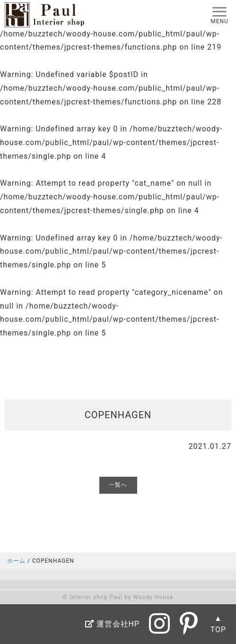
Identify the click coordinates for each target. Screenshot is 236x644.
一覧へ (118, 485)
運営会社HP (112, 624)
